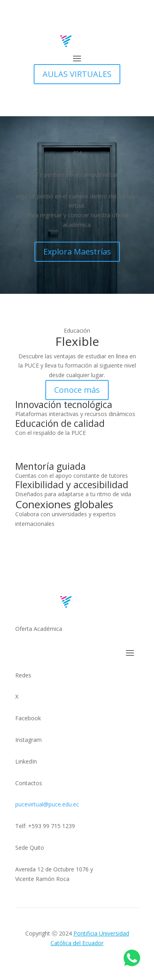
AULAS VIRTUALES (77, 74)
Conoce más (77, 390)
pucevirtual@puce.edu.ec (47, 804)
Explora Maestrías (77, 252)
